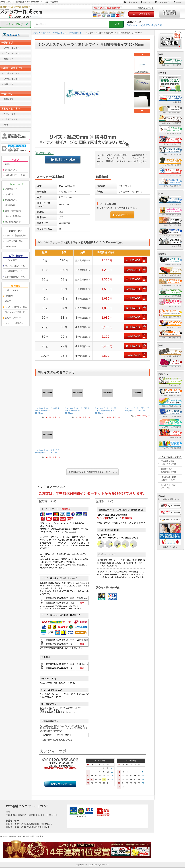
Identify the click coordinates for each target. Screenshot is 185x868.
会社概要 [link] (9, 296)
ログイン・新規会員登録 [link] (16, 235)
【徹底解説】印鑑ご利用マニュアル (169, 478)
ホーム (179, 2)
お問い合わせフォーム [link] (15, 277)
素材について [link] (11, 170)
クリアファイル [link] (11, 119)
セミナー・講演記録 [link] (14, 323)
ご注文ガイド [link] (11, 189)
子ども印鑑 (157, 25)
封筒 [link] (6, 125)
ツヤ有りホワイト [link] (12, 48)
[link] (48, 401)
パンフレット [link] (10, 114)
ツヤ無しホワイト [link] (12, 53)
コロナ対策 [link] (9, 99)
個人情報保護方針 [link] (13, 222)
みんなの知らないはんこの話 (169, 486)
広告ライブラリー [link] (13, 318)
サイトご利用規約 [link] (13, 216)
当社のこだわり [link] (12, 290)
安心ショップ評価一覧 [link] (15, 312)
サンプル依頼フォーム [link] (15, 266)
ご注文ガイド (132, 2)
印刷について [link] (11, 164)
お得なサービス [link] (12, 246)
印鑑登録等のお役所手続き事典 (169, 470)
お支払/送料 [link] (10, 194)
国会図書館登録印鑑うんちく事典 (169, 463)
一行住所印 (144, 25)
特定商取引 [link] (10, 205)
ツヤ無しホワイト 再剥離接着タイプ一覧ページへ (92, 472)
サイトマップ (163, 2)
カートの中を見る (141, 14)
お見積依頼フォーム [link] (14, 271)
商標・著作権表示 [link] (13, 211)
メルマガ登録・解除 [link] (14, 241)
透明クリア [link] (9, 59)
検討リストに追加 (63, 160)
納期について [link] (11, 200)
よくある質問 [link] (11, 260)
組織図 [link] (8, 301)
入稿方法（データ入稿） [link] (16, 175)
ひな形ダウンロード (122, 215)
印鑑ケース (132, 25)
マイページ (148, 2)
